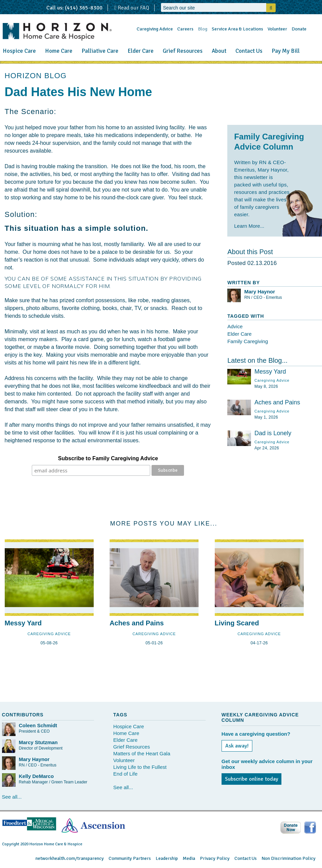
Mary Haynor (260, 292)
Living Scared (237, 623)
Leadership (167, 858)
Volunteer (277, 29)
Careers (185, 29)
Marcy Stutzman (38, 742)
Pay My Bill (286, 51)
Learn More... (249, 226)
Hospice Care (19, 51)
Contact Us (249, 51)
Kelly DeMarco (36, 776)
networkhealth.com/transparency (70, 858)
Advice (235, 326)
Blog (203, 29)
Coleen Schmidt (38, 725)
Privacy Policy (215, 858)
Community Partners (130, 858)
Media (189, 858)
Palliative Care (100, 51)
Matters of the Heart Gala (142, 753)
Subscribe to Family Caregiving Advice (108, 458)
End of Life (125, 774)
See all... (12, 797)
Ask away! (237, 746)
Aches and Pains (277, 402)
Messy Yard (270, 372)
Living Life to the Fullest (140, 767)
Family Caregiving (248, 341)
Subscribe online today (251, 779)
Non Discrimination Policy (289, 858)
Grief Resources (183, 51)
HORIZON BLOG (36, 76)
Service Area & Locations (237, 29)
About (219, 51)
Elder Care (141, 51)
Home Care (59, 51)
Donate (299, 29)
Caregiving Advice (155, 29)
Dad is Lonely (273, 433)
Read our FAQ (132, 8)
